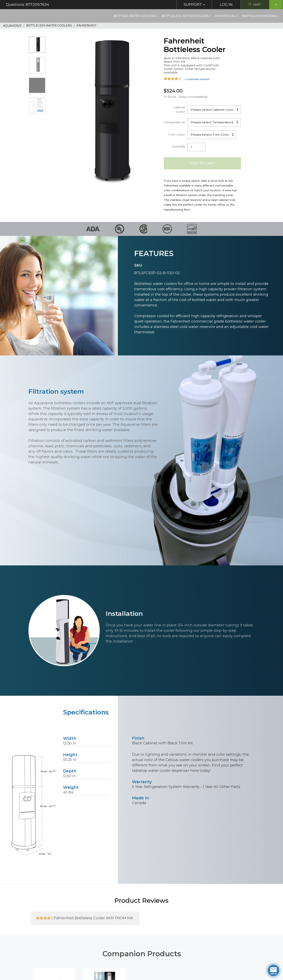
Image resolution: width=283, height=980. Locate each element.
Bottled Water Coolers (136, 16)
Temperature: (175, 122)
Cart (266, 5)
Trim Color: (177, 135)
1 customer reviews (197, 79)
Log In (223, 5)
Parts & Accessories (260, 16)
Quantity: (179, 146)
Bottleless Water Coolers (186, 16)
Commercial (226, 16)
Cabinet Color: (179, 110)
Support (191, 5)
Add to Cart (202, 163)
